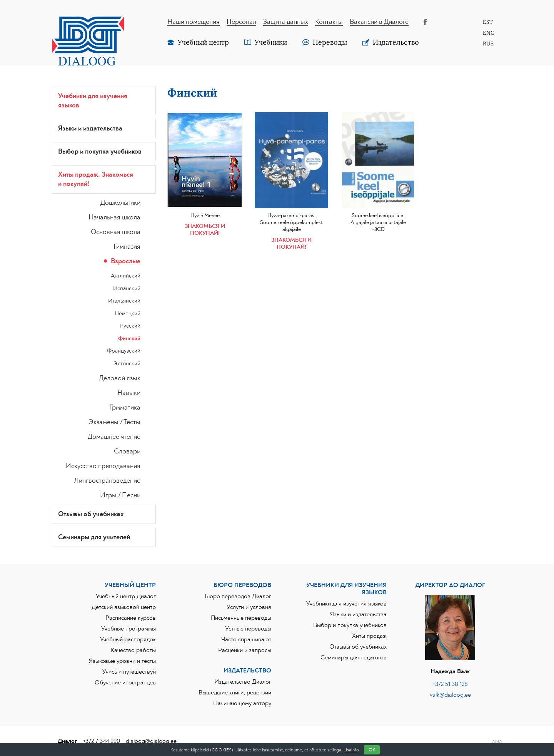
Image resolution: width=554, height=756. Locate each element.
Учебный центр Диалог (126, 596)
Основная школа (116, 232)
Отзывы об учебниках (91, 514)
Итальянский (124, 301)
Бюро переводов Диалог (238, 596)
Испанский (127, 289)
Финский (129, 339)
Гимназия (127, 247)
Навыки (129, 393)
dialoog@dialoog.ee (151, 741)
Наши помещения (194, 22)
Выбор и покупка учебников (100, 152)
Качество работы (133, 650)
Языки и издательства (90, 129)
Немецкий (128, 314)
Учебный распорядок (128, 639)
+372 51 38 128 (450, 684)
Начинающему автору (242, 703)
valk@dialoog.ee (450, 695)
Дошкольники (120, 203)
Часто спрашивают (246, 639)
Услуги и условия (249, 607)
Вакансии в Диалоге (379, 22)
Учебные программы (128, 629)
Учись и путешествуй (129, 672)
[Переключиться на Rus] (489, 43)
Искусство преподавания (103, 466)
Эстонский (127, 364)
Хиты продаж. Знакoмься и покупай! (96, 179)
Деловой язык (120, 378)
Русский (130, 326)
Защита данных (286, 22)
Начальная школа (114, 217)
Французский (124, 351)
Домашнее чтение (114, 437)
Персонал (241, 22)
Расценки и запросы (245, 650)
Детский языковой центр (124, 607)
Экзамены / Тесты (114, 422)
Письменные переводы (241, 618)
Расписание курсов (131, 618)
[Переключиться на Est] (489, 22)
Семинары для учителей (94, 537)
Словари (127, 452)
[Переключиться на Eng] (489, 33)
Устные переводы (248, 629)
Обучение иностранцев (125, 682)
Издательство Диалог (243, 682)
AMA (497, 741)
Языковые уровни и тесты (122, 661)
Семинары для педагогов (354, 657)
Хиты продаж (369, 636)
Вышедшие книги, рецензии (235, 692)
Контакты (329, 22)
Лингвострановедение (107, 481)
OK (372, 750)
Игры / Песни (120, 495)
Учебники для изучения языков (93, 101)
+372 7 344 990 (101, 741)
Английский (126, 276)
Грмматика (125, 408)
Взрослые (126, 261)
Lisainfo (351, 750)
